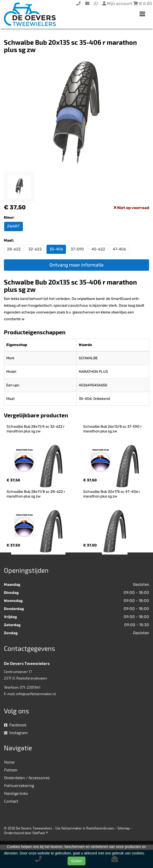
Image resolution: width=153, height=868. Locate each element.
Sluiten (76, 861)
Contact (11, 801)
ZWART (14, 226)
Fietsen (11, 770)
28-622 (14, 249)
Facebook (15, 725)
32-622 (35, 249)
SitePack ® (40, 833)
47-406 (119, 249)
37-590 (77, 249)
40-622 (98, 249)
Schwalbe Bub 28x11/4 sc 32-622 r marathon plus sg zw (36, 429)
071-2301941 (30, 687)
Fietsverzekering (19, 785)
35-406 (56, 249)
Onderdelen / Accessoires (27, 778)
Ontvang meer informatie (76, 265)
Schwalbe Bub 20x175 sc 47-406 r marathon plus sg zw (112, 494)
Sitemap (124, 828)
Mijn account (118, 4)
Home (9, 762)
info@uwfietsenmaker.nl (36, 694)
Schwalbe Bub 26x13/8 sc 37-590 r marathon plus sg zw (113, 429)
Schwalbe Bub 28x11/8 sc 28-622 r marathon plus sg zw (36, 494)
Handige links (16, 793)
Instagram (16, 733)
